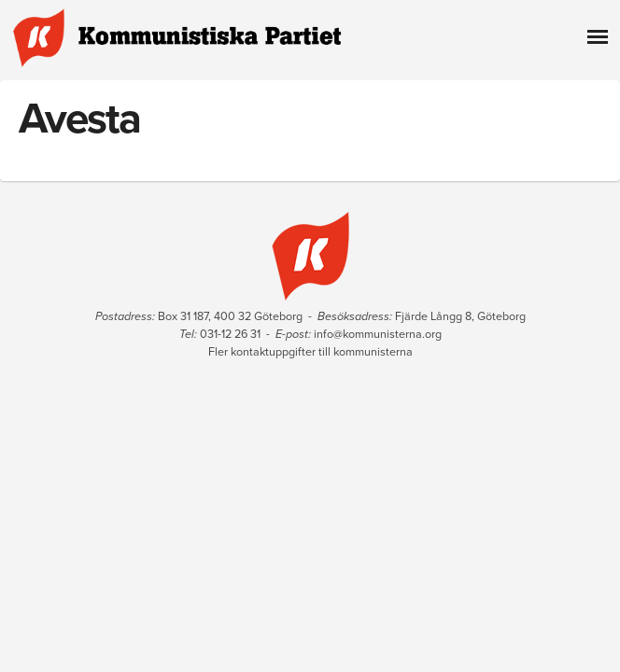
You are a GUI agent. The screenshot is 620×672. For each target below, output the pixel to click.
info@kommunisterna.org (378, 334)
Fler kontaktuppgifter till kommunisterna (310, 352)
